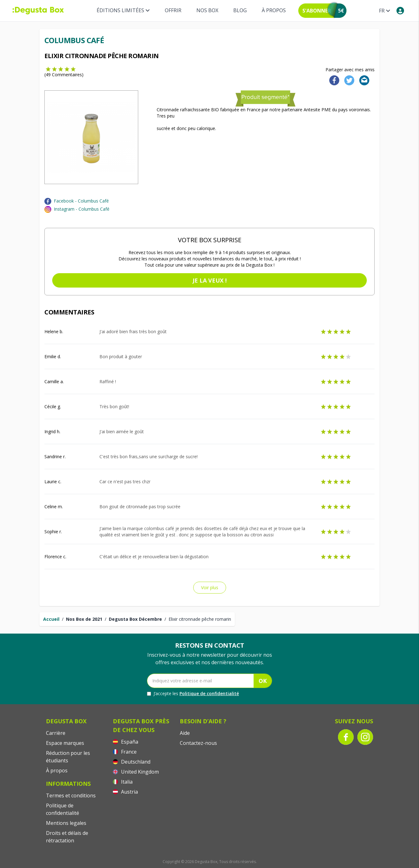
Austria (125, 792)
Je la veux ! (210, 280)
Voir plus (210, 587)
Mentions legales (66, 823)
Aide (185, 733)
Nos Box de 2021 (84, 619)
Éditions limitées (123, 10)
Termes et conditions (71, 795)
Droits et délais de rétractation (67, 837)
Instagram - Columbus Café (82, 209)
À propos (274, 10)
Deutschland (132, 762)
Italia (123, 782)
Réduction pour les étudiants (68, 757)
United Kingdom (136, 772)
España (126, 742)
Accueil (51, 619)
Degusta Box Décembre (135, 619)
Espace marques (65, 743)
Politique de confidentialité (209, 693)
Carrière (56, 733)
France (125, 752)
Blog (240, 10)
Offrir (173, 10)
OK (263, 681)
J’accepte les (193, 694)
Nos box (207, 10)
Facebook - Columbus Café (81, 201)
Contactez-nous (198, 743)
